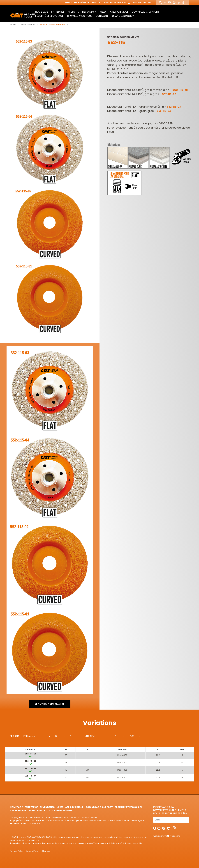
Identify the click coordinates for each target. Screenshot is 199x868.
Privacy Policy (17, 851)
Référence (29, 736)
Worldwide (92, 3)
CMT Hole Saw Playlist (50, 704)
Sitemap (46, 851)
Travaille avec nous (79, 16)
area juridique (119, 12)
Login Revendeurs (140, 3)
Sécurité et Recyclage (49, 16)
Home (13, 25)
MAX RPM (90, 736)
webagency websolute (167, 836)
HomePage (42, 12)
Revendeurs (89, 12)
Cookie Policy (32, 851)
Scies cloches (28, 25)
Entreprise (58, 12)
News (103, 12)
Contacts (102, 16)
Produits (73, 12)
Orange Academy (123, 16)
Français (119, 3)
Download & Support (145, 12)
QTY (132, 736)
